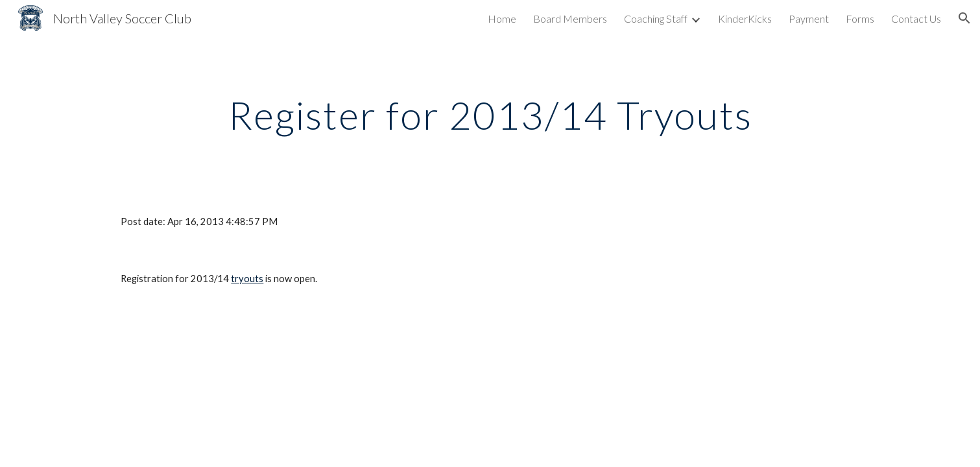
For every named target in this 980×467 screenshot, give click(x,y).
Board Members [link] (570, 18)
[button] (964, 18)
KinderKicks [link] (745, 18)
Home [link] (502, 18)
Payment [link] (809, 18)
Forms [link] (860, 18)
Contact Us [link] (916, 18)
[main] (490, 115)
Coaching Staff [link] (656, 18)
